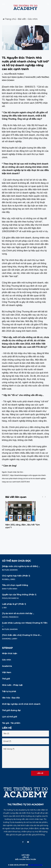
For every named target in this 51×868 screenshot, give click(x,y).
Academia (7, 666)
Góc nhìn (32, 19)
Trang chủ (9, 19)
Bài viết (21, 19)
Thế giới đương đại (11, 710)
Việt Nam (7, 672)
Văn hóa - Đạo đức (11, 698)
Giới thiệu (26, 855)
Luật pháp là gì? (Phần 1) (14, 604)
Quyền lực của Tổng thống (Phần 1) (19, 595)
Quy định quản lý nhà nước (22, 77)
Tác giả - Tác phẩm (11, 723)
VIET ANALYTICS (35, 865)
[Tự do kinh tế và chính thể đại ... (18, 613)
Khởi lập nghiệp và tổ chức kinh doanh (21, 704)
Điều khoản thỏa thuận (26, 859)
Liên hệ (40, 773)
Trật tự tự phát (9, 691)
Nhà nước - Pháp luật (12, 685)
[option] (26, 516)
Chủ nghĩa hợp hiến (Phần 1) (16, 576)
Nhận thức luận (10, 653)
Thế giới (6, 679)
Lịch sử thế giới (10, 717)
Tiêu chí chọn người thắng (15, 585)
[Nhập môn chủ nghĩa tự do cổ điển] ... (21, 566)
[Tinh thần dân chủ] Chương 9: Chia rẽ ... (22, 635)
